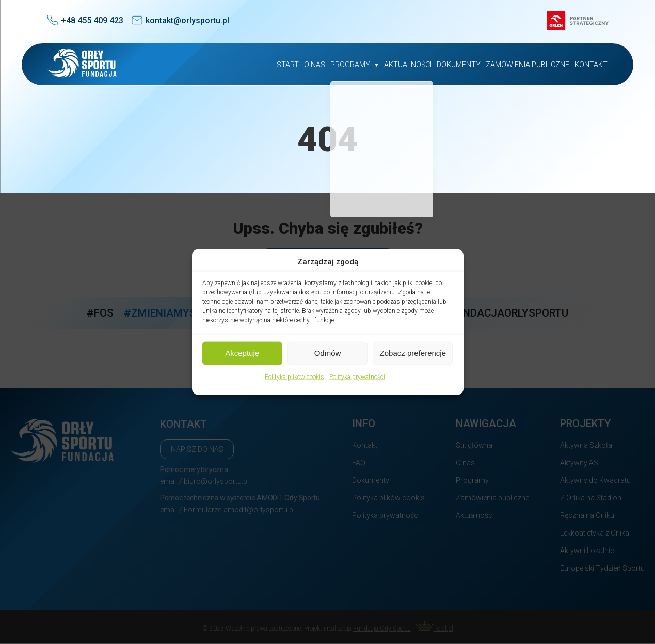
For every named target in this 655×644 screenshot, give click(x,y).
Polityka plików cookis (294, 376)
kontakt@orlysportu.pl (187, 20)
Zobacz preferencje (413, 353)
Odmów (328, 353)
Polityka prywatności (357, 376)
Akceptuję (242, 353)
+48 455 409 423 (92, 20)
